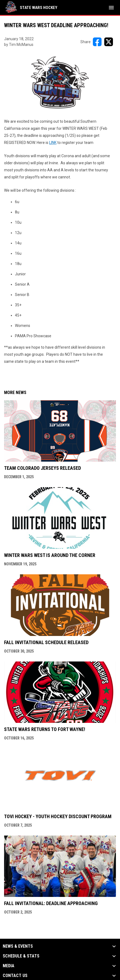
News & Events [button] (18, 946)
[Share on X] (109, 42)
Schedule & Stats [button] (21, 956)
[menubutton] (111, 8)
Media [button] (9, 966)
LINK (53, 143)
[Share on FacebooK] (97, 42)
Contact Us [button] (15, 976)
